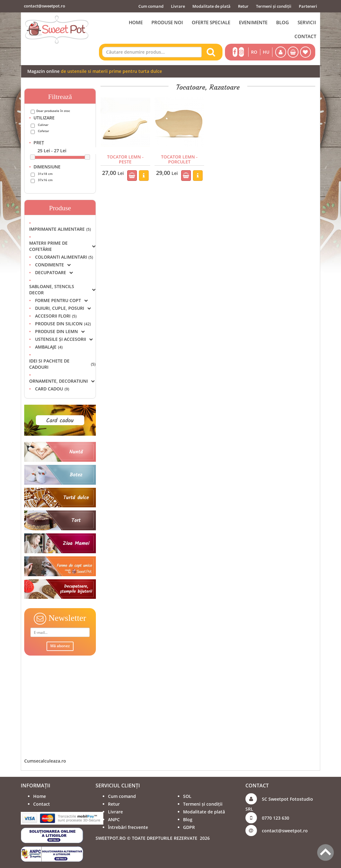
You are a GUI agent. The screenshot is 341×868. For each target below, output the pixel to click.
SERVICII (307, 22)
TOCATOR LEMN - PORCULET (179, 159)
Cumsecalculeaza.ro (45, 761)
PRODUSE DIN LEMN (60, 331)
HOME (136, 22)
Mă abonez (60, 646)
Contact (42, 804)
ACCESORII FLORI (56, 316)
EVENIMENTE (253, 22)
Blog (188, 819)
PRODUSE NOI (167, 22)
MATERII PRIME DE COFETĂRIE (62, 246)
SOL (187, 796)
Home (40, 796)
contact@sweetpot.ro (45, 6)
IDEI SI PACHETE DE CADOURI (62, 364)
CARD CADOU (52, 389)
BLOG (283, 22)
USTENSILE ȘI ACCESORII (64, 339)
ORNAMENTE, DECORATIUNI (62, 381)
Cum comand (151, 6)
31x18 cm (45, 174)
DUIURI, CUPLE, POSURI (63, 308)
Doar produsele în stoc (53, 111)
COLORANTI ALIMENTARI (64, 257)
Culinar (43, 125)
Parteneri (308, 6)
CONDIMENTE (53, 265)
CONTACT (305, 36)
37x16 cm (45, 180)
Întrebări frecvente (128, 827)
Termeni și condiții (274, 6)
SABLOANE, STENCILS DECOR (62, 289)
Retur (243, 6)
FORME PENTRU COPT (61, 300)
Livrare (178, 6)
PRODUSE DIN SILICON (63, 324)
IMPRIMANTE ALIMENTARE (60, 229)
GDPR (189, 827)
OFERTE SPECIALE (211, 22)
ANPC (114, 819)
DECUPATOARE (54, 272)
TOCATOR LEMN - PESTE (125, 159)
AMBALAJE (49, 347)
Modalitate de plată (211, 6)
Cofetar (43, 131)
